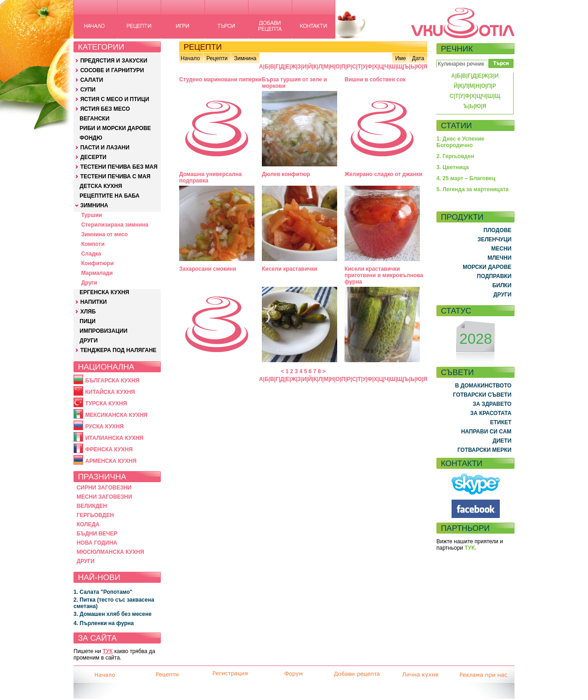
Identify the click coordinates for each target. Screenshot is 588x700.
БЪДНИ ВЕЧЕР (97, 534)
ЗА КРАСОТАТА (491, 413)
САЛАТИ (92, 80)
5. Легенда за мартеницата (472, 189)
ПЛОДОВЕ (498, 230)
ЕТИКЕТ (501, 422)
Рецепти (217, 58)
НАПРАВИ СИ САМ (486, 432)
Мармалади (97, 273)
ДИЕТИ (502, 441)
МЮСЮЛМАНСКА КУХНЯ (110, 552)
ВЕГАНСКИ (94, 119)
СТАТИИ (457, 125)
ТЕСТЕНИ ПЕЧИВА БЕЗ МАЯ (119, 167)
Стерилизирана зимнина (115, 225)
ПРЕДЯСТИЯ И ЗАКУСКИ (114, 61)
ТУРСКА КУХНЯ (106, 404)
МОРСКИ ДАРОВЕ (487, 267)
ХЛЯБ (88, 312)
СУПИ (88, 90)
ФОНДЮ (91, 138)
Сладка (91, 254)
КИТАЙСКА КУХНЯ (110, 392)
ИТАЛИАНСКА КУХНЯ (114, 438)
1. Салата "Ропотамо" (103, 592)
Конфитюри (98, 263)
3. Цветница (453, 167)
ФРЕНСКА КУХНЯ (109, 450)
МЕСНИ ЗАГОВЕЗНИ (105, 497)
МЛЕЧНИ (499, 258)
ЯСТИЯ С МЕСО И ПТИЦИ (115, 99)
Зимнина (245, 58)
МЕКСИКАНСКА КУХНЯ (116, 415)
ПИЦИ (88, 321)
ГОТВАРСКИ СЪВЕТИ (482, 395)
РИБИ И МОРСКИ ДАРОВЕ (115, 128)
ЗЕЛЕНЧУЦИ (494, 239)
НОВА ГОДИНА (97, 543)
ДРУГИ (88, 341)
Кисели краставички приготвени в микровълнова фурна (384, 275)
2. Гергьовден (455, 156)
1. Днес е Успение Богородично (460, 142)
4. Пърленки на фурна (104, 623)
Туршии (92, 215)
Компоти (93, 244)
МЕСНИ (501, 249)
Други (89, 283)
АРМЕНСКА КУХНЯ (111, 461)
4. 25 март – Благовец (466, 178)
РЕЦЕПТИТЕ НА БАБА (109, 196)
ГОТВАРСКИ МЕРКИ (485, 450)
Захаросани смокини (208, 269)
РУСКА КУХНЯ (104, 427)
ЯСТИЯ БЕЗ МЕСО (105, 109)
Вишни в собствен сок (375, 80)
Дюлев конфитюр (286, 174)
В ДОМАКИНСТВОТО (483, 386)
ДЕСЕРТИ (93, 157)
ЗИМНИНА (94, 205)
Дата (418, 58)
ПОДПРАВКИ (494, 276)
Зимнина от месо (105, 234)
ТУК (107, 651)
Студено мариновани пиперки (220, 80)
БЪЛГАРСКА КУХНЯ (112, 381)
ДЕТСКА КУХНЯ (101, 186)
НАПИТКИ (94, 302)
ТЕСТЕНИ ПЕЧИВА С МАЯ (116, 176)
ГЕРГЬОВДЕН (95, 515)
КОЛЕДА (88, 524)
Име (401, 58)
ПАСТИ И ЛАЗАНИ (105, 148)
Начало (190, 58)
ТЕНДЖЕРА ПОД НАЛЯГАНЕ (119, 350)
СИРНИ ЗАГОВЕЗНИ (104, 488)
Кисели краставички (290, 269)
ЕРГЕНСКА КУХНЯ (104, 292)
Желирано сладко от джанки (383, 174)
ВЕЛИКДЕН (92, 506)
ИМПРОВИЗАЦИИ (103, 331)
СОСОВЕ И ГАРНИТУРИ (112, 70)
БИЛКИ (502, 285)
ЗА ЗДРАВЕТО (492, 404)
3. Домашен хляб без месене (113, 614)
